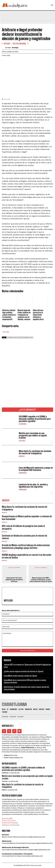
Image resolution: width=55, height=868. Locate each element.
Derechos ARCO (7, 818)
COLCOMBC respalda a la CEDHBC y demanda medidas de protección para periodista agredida (35, 419)
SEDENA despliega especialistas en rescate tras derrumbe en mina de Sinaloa (27, 556)
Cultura (22, 441)
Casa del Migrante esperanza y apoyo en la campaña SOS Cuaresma (36, 469)
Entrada (6, 331)
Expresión (23, 424)
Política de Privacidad (10, 823)
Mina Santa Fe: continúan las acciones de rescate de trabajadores (35, 452)
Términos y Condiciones (11, 825)
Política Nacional (19, 44)
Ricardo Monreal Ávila (26, 337)
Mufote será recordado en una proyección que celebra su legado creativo (33, 436)
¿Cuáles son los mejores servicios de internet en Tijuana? (24, 671)
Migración (23, 473)
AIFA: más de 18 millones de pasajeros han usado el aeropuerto (23, 527)
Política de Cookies (9, 821)
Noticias (7, 44)
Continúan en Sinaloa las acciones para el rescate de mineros (24, 537)
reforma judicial (12, 337)
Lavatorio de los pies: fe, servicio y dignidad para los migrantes (33, 486)
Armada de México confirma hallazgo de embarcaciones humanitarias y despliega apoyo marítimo (26, 547)
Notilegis (15, 48)
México (22, 456)
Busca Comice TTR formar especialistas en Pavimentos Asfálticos (14, 580)
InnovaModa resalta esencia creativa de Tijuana (20, 676)
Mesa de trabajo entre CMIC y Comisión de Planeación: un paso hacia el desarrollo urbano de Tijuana (41, 580)
